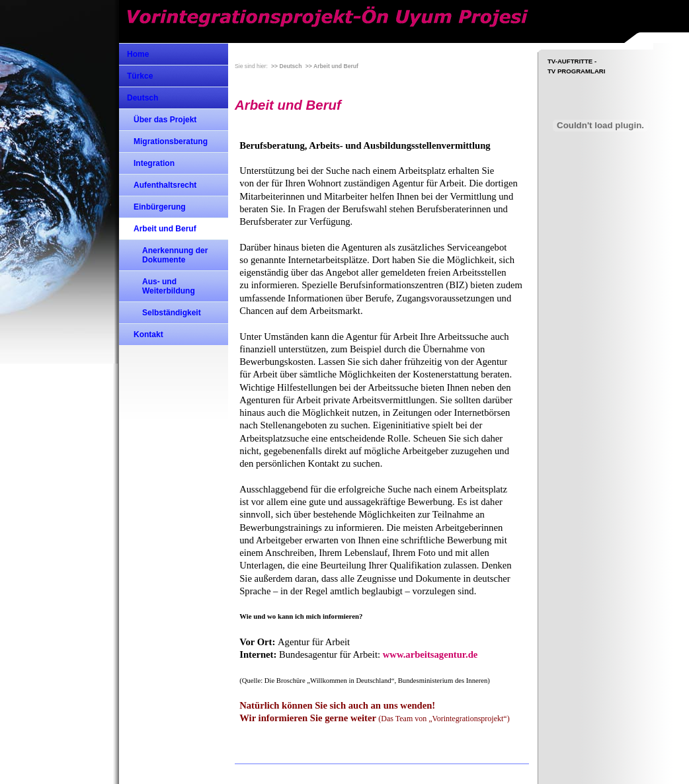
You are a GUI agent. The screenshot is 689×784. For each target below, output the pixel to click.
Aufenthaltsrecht (165, 185)
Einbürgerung (160, 207)
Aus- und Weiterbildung (169, 286)
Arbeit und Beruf (165, 229)
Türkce (140, 76)
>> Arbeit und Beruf (332, 66)
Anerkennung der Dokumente (175, 255)
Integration (154, 163)
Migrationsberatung (171, 141)
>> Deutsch (287, 66)
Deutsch (142, 98)
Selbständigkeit (172, 313)
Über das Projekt (165, 120)
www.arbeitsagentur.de (430, 654)
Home (138, 54)
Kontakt (148, 334)
